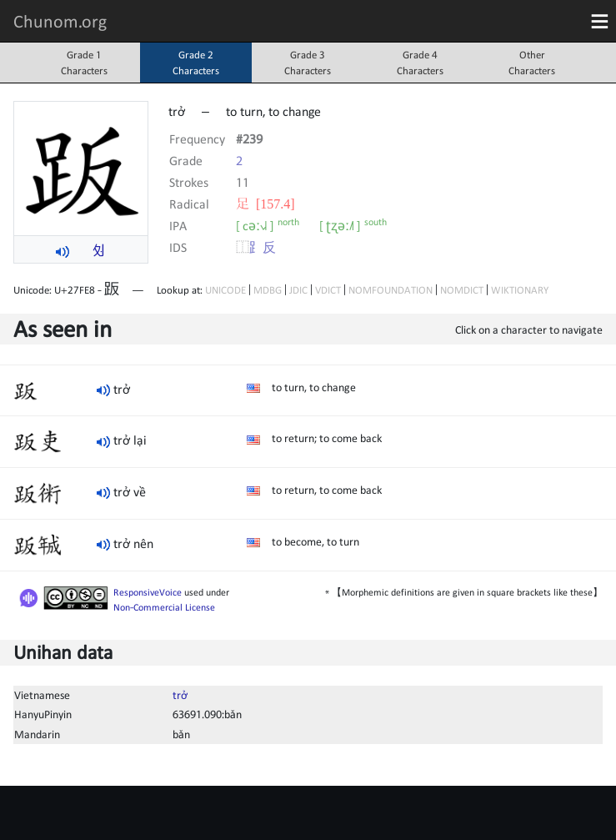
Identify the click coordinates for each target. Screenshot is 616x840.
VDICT (328, 290)
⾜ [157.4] (265, 204)
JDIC (298, 290)
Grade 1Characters (84, 63)
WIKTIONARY (520, 290)
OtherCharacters (532, 63)
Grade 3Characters (308, 63)
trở (180, 695)
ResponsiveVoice (148, 592)
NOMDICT (462, 290)
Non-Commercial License (164, 607)
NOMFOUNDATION (391, 290)
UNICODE (225, 290)
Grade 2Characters (196, 63)
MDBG (268, 290)
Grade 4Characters (420, 63)
